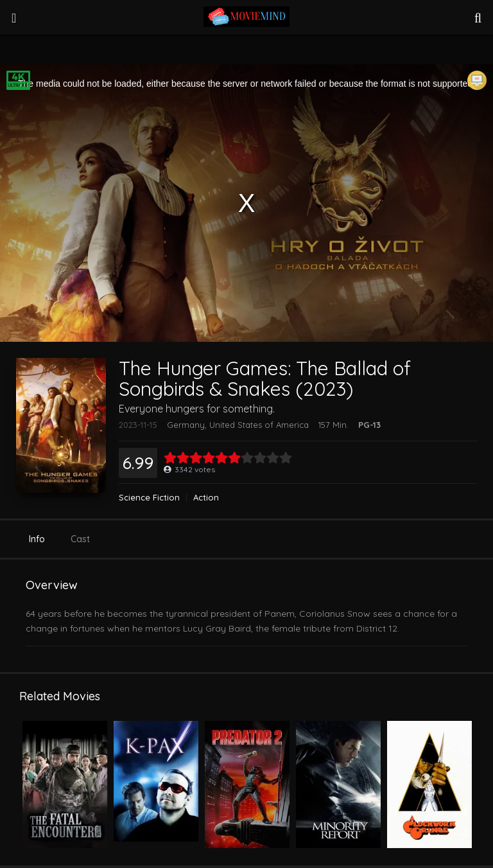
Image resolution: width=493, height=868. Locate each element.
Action (206, 498)
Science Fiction (149, 498)
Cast (80, 539)
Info (37, 539)
